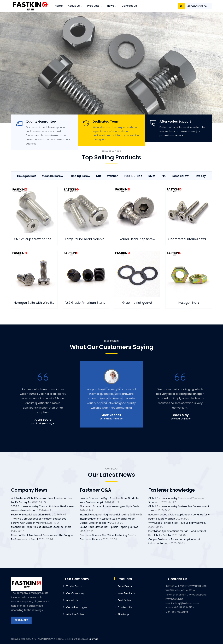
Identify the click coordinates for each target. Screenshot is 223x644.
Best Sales (124, 600)
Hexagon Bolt (27, 176)
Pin (163, 176)
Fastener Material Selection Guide (31, 515)
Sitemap (94, 639)
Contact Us (129, 6)
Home (59, 6)
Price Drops (125, 586)
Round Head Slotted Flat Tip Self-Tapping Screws (109, 527)
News (111, 6)
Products (93, 6)
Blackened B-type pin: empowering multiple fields (109, 506)
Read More (21, 620)
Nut (99, 176)
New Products (127, 593)
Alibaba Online (197, 6)
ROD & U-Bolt (133, 176)
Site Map (123, 614)
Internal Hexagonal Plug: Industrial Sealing (104, 515)
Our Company (75, 593)
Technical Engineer (180, 419)
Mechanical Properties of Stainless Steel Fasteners (41, 527)
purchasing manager (43, 423)
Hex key (200, 176)
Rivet (152, 176)
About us (74, 6)
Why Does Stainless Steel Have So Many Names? (177, 523)
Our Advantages (77, 607)
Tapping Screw (80, 176)
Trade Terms (74, 586)
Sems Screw (180, 176)
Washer (112, 176)
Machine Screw (52, 176)
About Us (72, 600)
